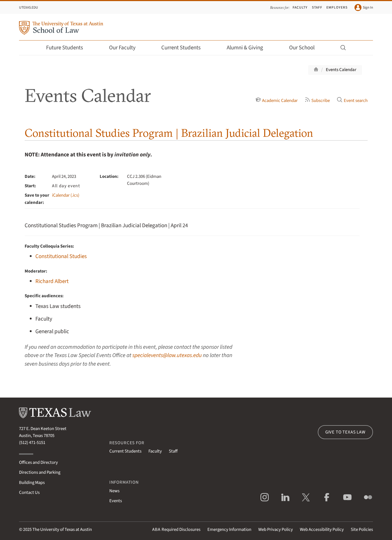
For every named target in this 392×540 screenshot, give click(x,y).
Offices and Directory (38, 462)
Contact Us (29, 493)
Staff (317, 7)
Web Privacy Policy (276, 530)
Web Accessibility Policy (322, 530)
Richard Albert (52, 281)
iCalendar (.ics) (66, 195)
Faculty (300, 7)
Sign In (364, 8)
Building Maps (32, 483)
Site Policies (362, 530)
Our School (305, 48)
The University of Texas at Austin (62, 530)
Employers (337, 7)
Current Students (185, 48)
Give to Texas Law (345, 432)
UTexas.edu (29, 7)
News (114, 491)
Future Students (68, 48)
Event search (352, 101)
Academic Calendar (277, 101)
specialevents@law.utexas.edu (167, 355)
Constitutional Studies (61, 256)
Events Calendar (341, 70)
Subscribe (317, 101)
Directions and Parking (40, 472)
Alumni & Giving (249, 48)
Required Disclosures (176, 530)
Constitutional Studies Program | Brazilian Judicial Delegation (169, 133)
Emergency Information (229, 530)
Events (116, 501)
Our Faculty (126, 48)
